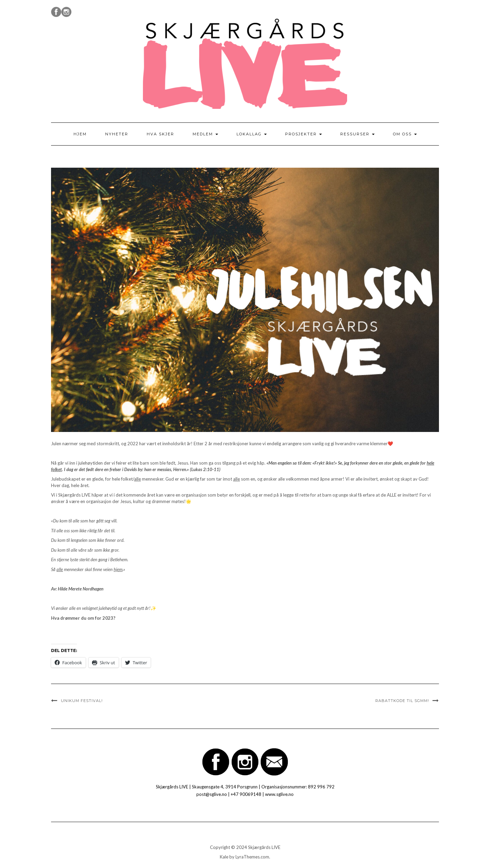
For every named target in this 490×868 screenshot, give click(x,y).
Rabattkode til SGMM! (402, 701)
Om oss (405, 134)
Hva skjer (160, 134)
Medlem (205, 134)
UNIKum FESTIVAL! (82, 701)
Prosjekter (304, 134)
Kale (224, 857)
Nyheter (117, 134)
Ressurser (357, 134)
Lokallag (252, 134)
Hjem (80, 134)
